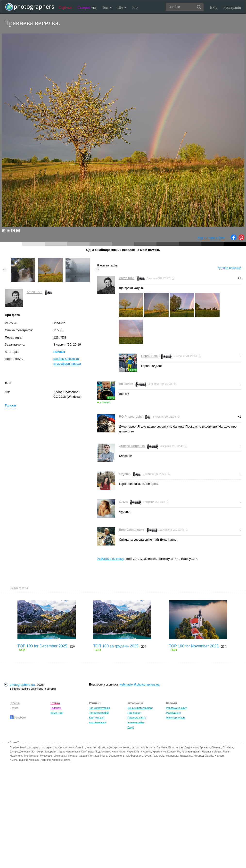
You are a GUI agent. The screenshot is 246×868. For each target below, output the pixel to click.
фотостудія (139, 747)
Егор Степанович (131, 530)
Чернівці (57, 760)
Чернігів (46, 760)
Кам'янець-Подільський (96, 752)
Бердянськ (191, 747)
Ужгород (199, 756)
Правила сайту (137, 718)
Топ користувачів (99, 708)
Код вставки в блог (211, 238)
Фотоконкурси (98, 722)
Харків (209, 756)
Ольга (123, 502)
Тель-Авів (158, 756)
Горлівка (228, 747)
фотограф (47, 747)
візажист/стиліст (75, 747)
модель (59, 747)
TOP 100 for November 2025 (194, 646)
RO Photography (131, 417)
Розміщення (173, 713)
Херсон (219, 756)
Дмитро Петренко (132, 446)
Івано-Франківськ (69, 752)
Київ (137, 752)
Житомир (37, 752)
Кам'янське (119, 752)
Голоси (10, 405)
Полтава (94, 756)
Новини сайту (136, 722)
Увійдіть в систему (110, 559)
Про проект (135, 713)
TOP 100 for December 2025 (42, 646)
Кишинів (146, 752)
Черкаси (34, 760)
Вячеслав (126, 384)
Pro (135, 7)
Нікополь (72, 756)
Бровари (205, 747)
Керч (130, 752)
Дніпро (14, 752)
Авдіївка (162, 747)
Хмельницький (19, 760)
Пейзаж (59, 352)
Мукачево (46, 756)
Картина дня (97, 718)
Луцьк (218, 752)
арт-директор (122, 747)
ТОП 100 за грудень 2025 (116, 646)
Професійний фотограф (25, 747)
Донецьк (25, 752)
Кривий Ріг (174, 752)
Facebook (18, 718)
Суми (148, 756)
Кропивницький (191, 752)
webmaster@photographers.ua (139, 685)
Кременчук (159, 752)
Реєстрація (232, 7)
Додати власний (229, 268)
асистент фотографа (99, 747)
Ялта (67, 760)
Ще (122, 7)
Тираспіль (186, 756)
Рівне (104, 756)
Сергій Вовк (150, 356)
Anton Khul (34, 292)
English (14, 708)
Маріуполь (16, 756)
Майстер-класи (175, 718)
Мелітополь (31, 756)
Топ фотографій (99, 713)
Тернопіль (172, 756)
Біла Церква (176, 747)
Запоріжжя (51, 752)
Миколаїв (59, 756)
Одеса (83, 756)
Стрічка (65, 7)
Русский (15, 703)
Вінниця (216, 747)
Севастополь (116, 756)
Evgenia (125, 474)
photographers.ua (22, 685)
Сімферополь (135, 756)
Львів (226, 752)
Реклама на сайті (177, 708)
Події (131, 727)
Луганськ (207, 752)
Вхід (214, 7)
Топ (107, 7)
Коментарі (57, 713)
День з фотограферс (140, 708)
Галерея (87, 7)
